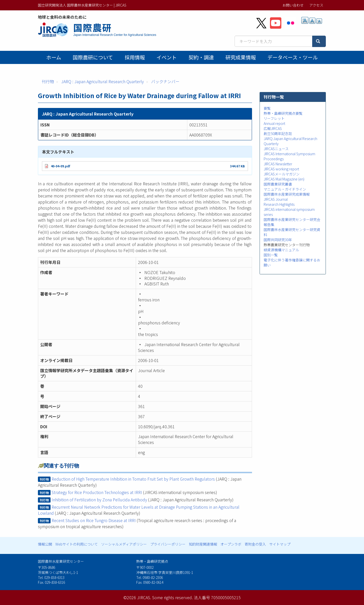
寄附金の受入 (255, 544)
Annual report (274, 123)
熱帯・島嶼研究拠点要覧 (283, 113)
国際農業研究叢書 (278, 184)
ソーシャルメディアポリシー (124, 544)
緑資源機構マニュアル (281, 250)
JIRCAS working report (281, 169)
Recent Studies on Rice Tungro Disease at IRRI (94, 520)
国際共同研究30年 (278, 240)
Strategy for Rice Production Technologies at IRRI (97, 492)
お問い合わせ (293, 5)
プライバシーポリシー (168, 544)
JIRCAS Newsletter (278, 164)
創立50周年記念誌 (278, 133)
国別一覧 (271, 255)
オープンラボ (231, 544)
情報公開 (45, 544)
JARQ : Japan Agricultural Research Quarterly (103, 81)
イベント (167, 57)
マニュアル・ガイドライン (285, 189)
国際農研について (93, 57)
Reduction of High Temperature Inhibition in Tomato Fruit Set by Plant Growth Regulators (133, 479)
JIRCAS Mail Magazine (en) (284, 179)
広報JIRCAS (273, 128)
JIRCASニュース (276, 149)
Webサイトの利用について (77, 544)
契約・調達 (201, 57)
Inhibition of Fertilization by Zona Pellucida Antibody (99, 500)
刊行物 (48, 81)
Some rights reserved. (173, 597)
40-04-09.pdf (60, 166)
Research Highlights (279, 204)
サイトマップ (280, 544)
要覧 (267, 108)
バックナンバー (165, 81)
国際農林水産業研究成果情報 (287, 194)
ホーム (54, 57)
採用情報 (135, 57)
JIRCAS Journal (276, 199)
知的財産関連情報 (203, 544)
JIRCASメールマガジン (282, 174)
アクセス (316, 5)
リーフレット (274, 118)
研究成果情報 (241, 57)
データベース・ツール (293, 57)
